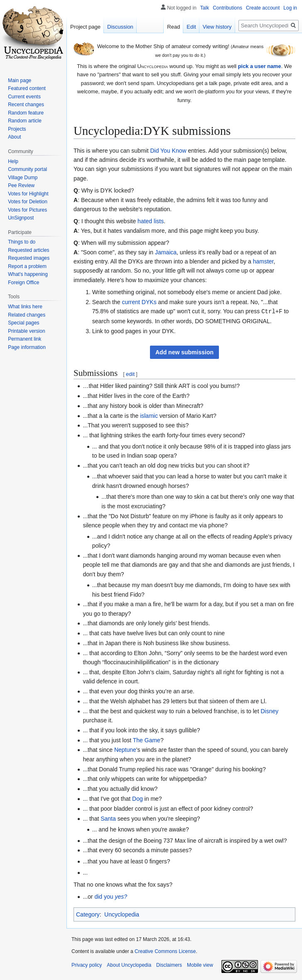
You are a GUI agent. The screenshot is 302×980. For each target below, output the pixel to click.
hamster (263, 261)
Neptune (125, 749)
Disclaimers (169, 965)
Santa (108, 818)
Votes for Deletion (28, 202)
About (14, 137)
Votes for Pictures (27, 210)
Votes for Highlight (28, 194)
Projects (17, 129)
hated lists (151, 221)
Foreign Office (23, 283)
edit (130, 374)
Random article (25, 121)
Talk (205, 8)
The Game (147, 740)
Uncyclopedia (122, 914)
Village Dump (23, 178)
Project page (85, 27)
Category (88, 914)
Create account (263, 8)
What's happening (28, 274)
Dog (137, 798)
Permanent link (25, 339)
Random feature (26, 113)
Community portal (27, 169)
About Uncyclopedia (129, 965)
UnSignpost (21, 218)
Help (13, 161)
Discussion (120, 27)
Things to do (22, 242)
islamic (149, 415)
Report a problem (27, 266)
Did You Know (168, 151)
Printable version (26, 331)
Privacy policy (87, 965)
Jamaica (166, 252)
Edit (191, 27)
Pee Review (21, 185)
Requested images (29, 258)
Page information (27, 347)
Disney (269, 711)
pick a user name (260, 66)
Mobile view (200, 965)
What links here (25, 307)
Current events (24, 97)
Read (173, 27)
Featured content (27, 88)
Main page (20, 80)
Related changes (27, 315)
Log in (290, 8)
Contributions (227, 8)
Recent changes (26, 105)
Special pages (23, 323)
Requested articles (28, 250)
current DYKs (139, 302)
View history (217, 27)
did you (111, 896)
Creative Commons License (165, 951)
